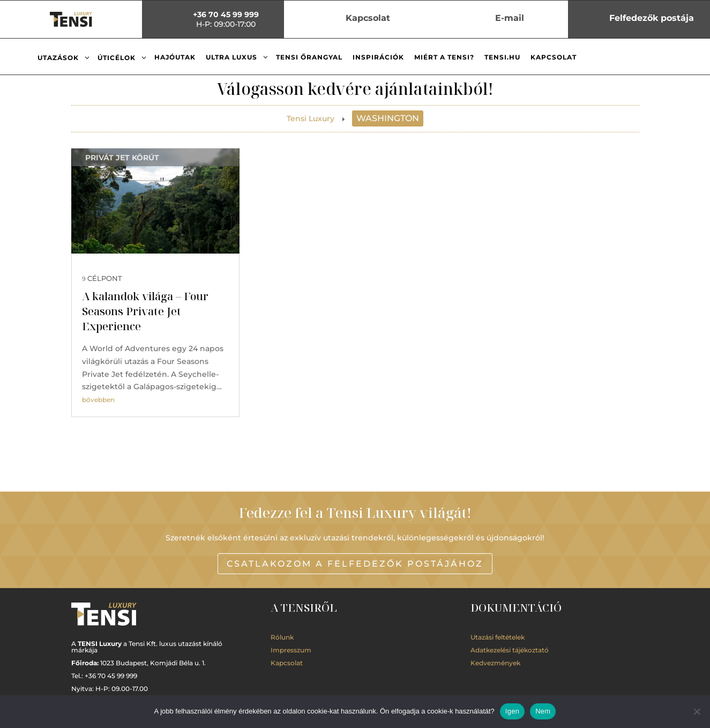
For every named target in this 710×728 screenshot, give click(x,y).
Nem (543, 711)
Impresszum (291, 650)
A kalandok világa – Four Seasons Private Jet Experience (145, 311)
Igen (512, 711)
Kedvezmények (495, 663)
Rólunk (282, 637)
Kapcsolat (287, 663)
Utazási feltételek (498, 637)
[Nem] (697, 711)
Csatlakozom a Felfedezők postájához (355, 564)
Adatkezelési (510, 650)
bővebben (98, 400)
